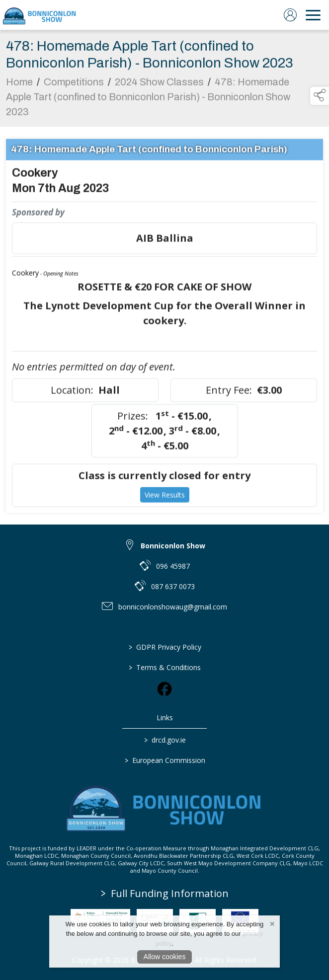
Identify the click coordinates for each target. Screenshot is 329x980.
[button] (320, 96)
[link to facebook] (164, 689)
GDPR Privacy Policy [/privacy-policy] (164, 647)
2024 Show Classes (159, 84)
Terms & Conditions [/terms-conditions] (165, 667)
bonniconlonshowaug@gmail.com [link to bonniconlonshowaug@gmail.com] (173, 607)
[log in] (290, 15)
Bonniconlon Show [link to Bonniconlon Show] (173, 546)
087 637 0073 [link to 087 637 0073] (173, 586)
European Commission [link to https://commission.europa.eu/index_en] (164, 760)
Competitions (74, 84)
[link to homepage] (40, 15)
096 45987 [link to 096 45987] (173, 566)
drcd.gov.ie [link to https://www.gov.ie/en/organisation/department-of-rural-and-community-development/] (164, 740)
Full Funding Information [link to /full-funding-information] (165, 893)
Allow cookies (165, 957)
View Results (165, 497)
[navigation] (313, 15)
